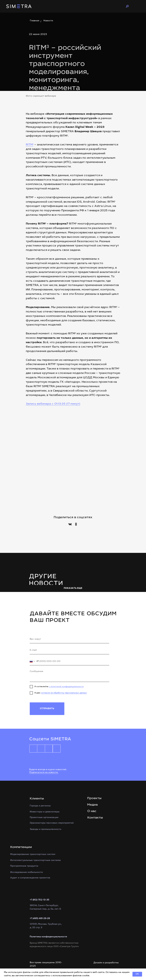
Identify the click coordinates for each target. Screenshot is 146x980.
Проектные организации (44, 818)
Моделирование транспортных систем (33, 854)
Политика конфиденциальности (48, 937)
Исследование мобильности (27, 872)
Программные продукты (24, 866)
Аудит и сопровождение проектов (30, 878)
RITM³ (30, 145)
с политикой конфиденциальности (66, 687)
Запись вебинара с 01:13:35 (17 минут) (53, 404)
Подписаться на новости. (44, 772)
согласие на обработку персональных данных (64, 693)
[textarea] (70, 675)
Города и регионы (40, 806)
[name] (70, 639)
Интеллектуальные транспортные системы (35, 860)
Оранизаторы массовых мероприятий (52, 823)
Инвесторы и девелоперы (45, 812)
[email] (70, 650)
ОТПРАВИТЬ (47, 709)
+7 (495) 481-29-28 (40, 919)
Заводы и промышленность (46, 829)
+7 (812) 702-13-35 (39, 900)
